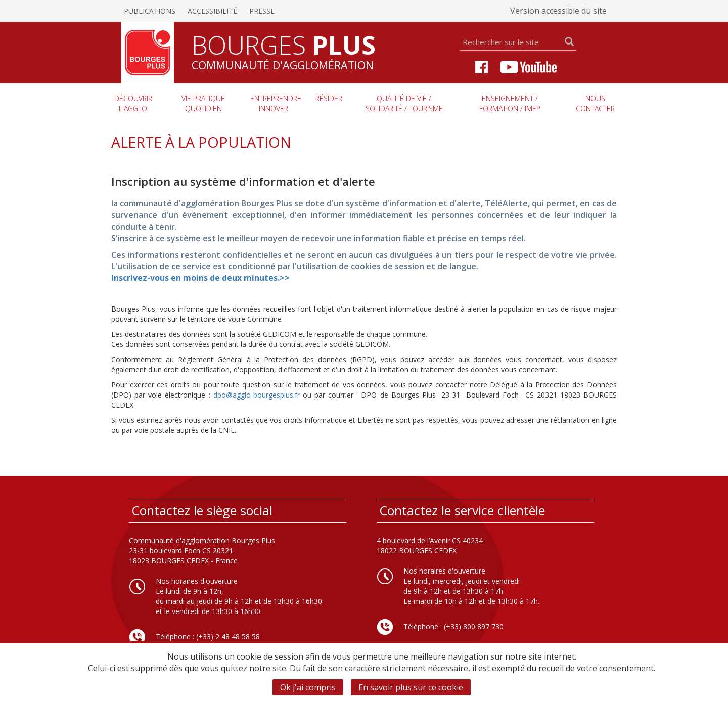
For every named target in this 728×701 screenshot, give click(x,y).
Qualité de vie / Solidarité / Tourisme (404, 103)
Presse (262, 11)
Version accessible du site (558, 11)
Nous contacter (595, 103)
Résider (329, 98)
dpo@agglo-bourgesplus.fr (257, 395)
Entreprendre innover (276, 103)
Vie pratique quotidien (203, 103)
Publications (150, 11)
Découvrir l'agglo (133, 103)
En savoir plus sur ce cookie (411, 687)
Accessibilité (212, 11)
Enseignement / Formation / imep (510, 103)
